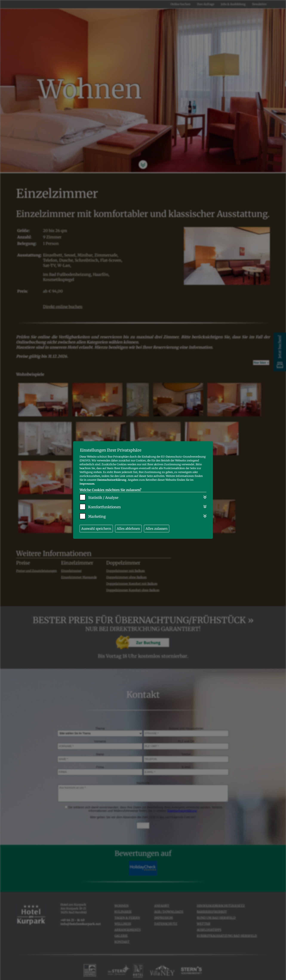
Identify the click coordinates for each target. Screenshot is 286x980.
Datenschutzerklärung (112, 480)
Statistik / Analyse (103, 498)
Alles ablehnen (128, 529)
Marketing (97, 516)
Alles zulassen (157, 529)
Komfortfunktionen (105, 507)
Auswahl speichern (96, 529)
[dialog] (143, 490)
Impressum (87, 484)
